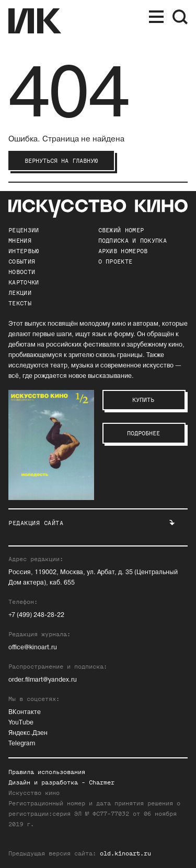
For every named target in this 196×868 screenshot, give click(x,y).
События (22, 261)
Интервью (24, 251)
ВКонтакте (25, 712)
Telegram (22, 744)
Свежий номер (121, 230)
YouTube (21, 723)
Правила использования (47, 772)
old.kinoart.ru (125, 853)
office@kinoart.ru (33, 647)
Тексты (20, 303)
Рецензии (24, 230)
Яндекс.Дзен (28, 733)
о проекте (116, 261)
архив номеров (123, 251)
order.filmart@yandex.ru (43, 680)
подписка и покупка (132, 241)
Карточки (24, 282)
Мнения (20, 241)
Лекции (20, 293)
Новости (22, 272)
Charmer (102, 782)
